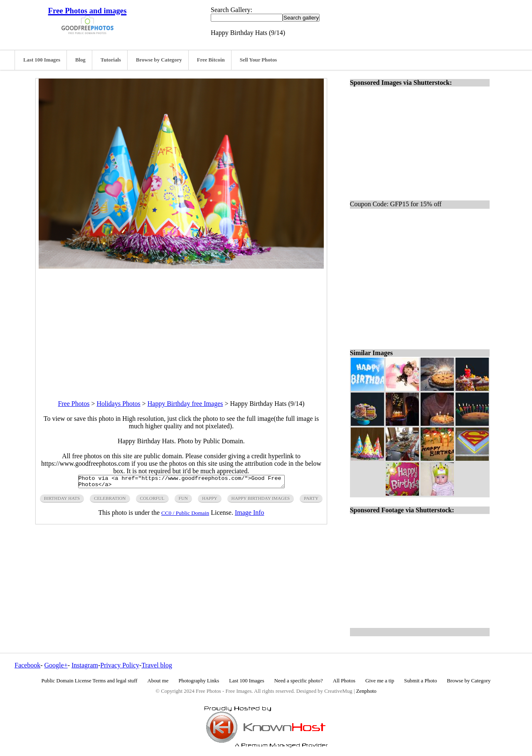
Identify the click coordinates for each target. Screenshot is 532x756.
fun (183, 501)
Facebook (27, 665)
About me (158, 681)
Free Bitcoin (211, 60)
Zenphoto (366, 691)
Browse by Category (159, 60)
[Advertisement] (181, 327)
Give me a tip (380, 681)
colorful (152, 501)
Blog (80, 60)
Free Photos (74, 404)
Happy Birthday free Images (185, 404)
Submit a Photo (420, 681)
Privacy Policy (120, 665)
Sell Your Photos (259, 60)
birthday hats (62, 501)
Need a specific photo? (299, 681)
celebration (110, 501)
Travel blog (157, 665)
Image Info (250, 515)
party (311, 501)
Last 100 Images (42, 60)
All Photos (344, 681)
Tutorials (111, 60)
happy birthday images (261, 501)
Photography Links (199, 681)
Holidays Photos (118, 404)
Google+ (56, 665)
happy (210, 501)
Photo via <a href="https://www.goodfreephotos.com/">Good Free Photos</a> (181, 483)
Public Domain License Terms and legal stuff (90, 681)
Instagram (85, 665)
